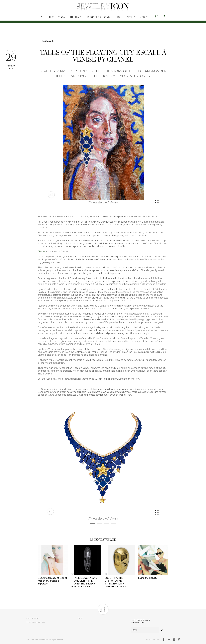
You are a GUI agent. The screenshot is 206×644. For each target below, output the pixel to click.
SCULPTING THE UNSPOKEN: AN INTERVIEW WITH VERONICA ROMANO (116, 582)
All (43, 17)
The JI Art (76, 17)
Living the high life (148, 578)
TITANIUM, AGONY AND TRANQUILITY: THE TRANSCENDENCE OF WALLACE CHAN (84, 582)
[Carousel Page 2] (100, 523)
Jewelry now (57, 17)
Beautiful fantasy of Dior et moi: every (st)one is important (52, 581)
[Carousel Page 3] (106, 523)
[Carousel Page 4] (113, 523)
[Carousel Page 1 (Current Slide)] (93, 523)
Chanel (41, 251)
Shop (118, 17)
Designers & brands (98, 17)
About (144, 17)
